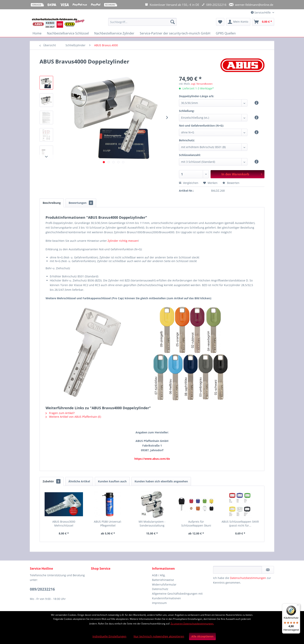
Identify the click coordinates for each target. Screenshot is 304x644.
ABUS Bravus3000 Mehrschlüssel (64, 524)
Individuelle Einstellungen (109, 636)
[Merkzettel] (220, 22)
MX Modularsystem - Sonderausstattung (152, 524)
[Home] (37, 33)
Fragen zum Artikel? (60, 413)
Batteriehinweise (163, 580)
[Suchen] (173, 22)
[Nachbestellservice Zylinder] (114, 33)
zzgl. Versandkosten (202, 84)
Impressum (159, 603)
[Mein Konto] (238, 22)
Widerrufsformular (164, 584)
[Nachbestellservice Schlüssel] (68, 33)
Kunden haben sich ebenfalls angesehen (161, 481)
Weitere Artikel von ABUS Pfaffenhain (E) (73, 417)
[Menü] (298, 606)
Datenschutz (160, 589)
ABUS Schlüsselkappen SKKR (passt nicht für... (240, 524)
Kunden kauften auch (112, 481)
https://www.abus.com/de (152, 459)
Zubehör (52, 481)
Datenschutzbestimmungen (248, 578)
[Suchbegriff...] (142, 22)
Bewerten (231, 183)
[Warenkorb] (263, 22)
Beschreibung (52, 203)
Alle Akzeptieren (202, 636)
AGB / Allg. (159, 575)
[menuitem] (142, 24)
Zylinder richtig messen (123, 241)
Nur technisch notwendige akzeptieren (159, 636)
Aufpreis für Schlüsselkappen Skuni (196, 524)
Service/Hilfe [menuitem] (261, 12)
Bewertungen (81, 203)
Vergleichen (189, 183)
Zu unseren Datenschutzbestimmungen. (192, 624)
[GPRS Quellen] (226, 33)
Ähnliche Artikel (79, 481)
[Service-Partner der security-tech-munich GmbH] (175, 33)
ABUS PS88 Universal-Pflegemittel (108, 524)
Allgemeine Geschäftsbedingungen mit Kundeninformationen (177, 596)
